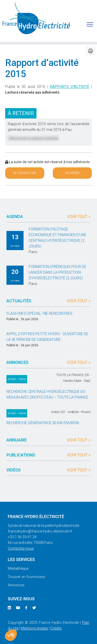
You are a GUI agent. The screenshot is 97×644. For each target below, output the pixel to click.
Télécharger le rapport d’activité (33, 138)
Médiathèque (18, 568)
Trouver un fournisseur (27, 577)
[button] (11, 635)
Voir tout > (79, 217)
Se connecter (25, 173)
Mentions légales (34, 628)
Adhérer (72, 173)
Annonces (16, 585)
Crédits (56, 628)
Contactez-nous (21, 548)
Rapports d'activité (70, 87)
